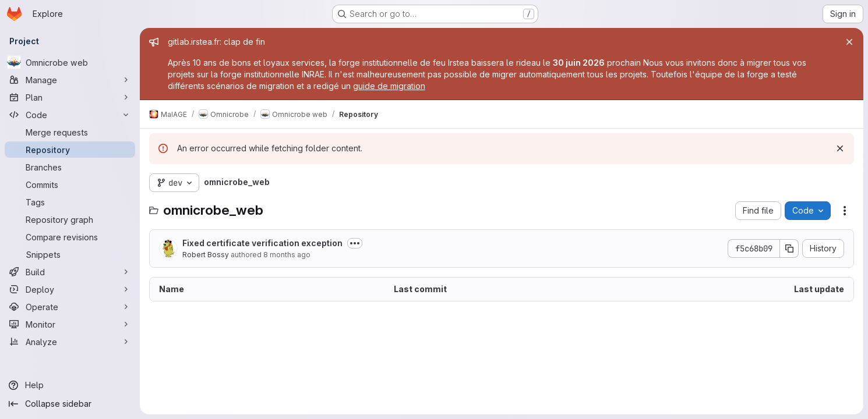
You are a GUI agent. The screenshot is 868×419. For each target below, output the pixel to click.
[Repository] (70, 150)
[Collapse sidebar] (70, 404)
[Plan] (70, 97)
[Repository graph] (70, 219)
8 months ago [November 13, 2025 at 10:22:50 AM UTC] (287, 255)
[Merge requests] (70, 132)
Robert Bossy (206, 255)
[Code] (70, 115)
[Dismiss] (840, 148)
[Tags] (70, 202)
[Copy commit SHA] (789, 248)
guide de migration (389, 86)
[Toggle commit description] (355, 243)
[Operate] (70, 307)
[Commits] (70, 184)
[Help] (70, 385)
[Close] (849, 42)
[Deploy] (70, 289)
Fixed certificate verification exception (262, 243)
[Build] (70, 272)
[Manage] (70, 80)
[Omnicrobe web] (70, 62)
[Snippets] (70, 254)
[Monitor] (70, 324)
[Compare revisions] (70, 237)
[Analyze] (70, 342)
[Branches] (70, 167)
